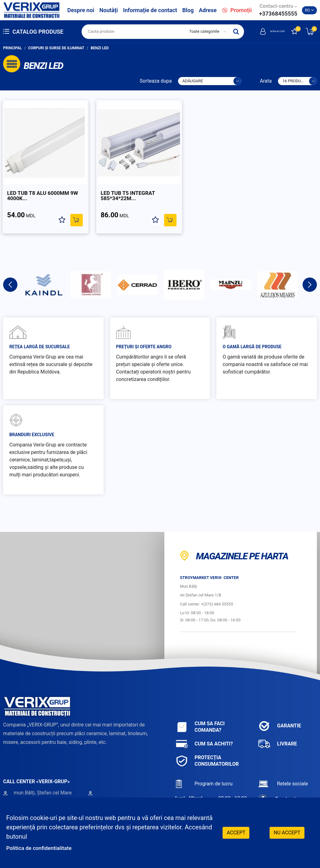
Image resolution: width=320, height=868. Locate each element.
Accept (236, 832)
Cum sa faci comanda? (200, 714)
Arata (266, 81)
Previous (10, 272)
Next (310, 272)
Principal (12, 48)
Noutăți (108, 10)
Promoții (237, 10)
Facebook (277, 786)
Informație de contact (150, 10)
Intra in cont (265, 31)
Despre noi (81, 10)
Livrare (277, 732)
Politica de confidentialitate (44, 848)
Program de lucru (204, 771)
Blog (188, 10)
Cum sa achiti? (204, 732)
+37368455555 (278, 14)
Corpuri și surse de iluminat (56, 48)
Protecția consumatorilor (207, 748)
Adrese (208, 10)
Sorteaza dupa (156, 81)
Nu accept (287, 832)
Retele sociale (283, 771)
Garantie (279, 714)
